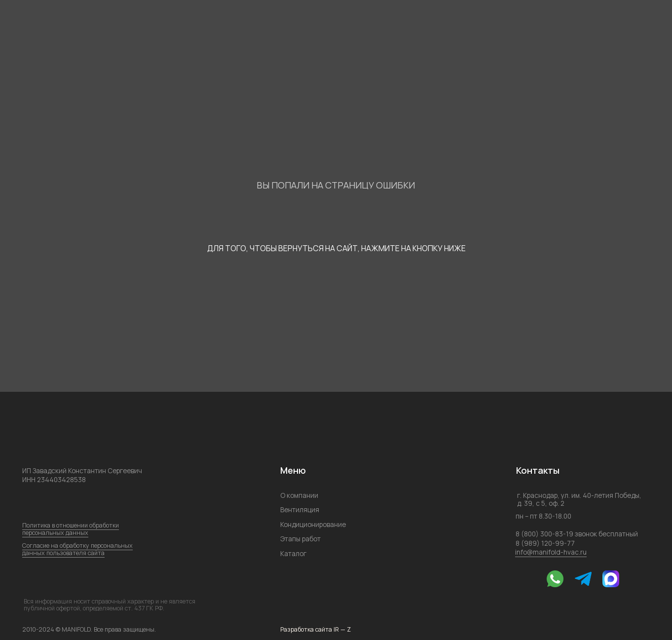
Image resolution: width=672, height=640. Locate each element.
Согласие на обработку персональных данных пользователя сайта (77, 549)
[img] (525, 579)
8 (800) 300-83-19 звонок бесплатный (577, 534)
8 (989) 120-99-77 (545, 543)
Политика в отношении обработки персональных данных (71, 529)
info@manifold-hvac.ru (551, 552)
